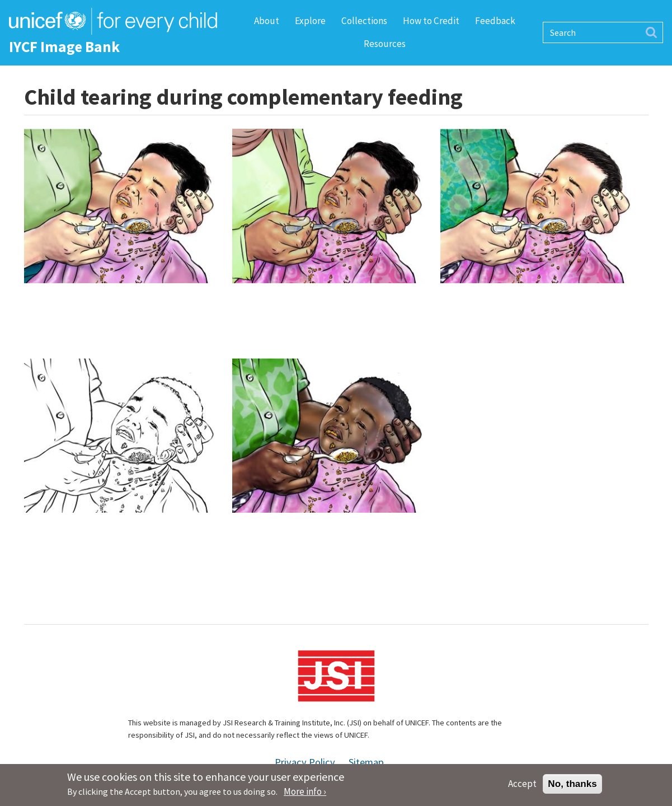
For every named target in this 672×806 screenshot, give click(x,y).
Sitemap (366, 762)
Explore (310, 21)
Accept (522, 786)
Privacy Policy (305, 762)
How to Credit (431, 21)
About (267, 21)
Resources (385, 44)
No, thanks (572, 786)
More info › (305, 794)
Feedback (495, 21)
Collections (364, 21)
